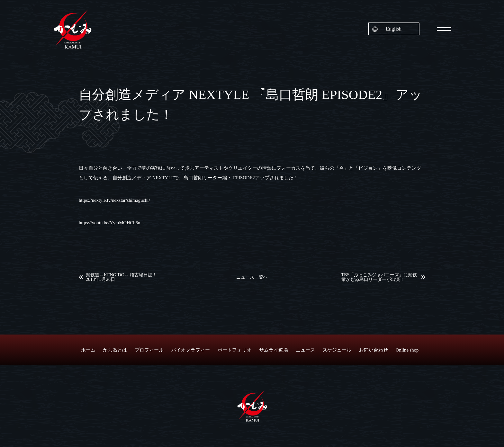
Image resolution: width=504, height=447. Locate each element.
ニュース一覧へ (252, 277)
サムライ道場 (274, 350)
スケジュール (337, 350)
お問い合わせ (373, 350)
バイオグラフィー (191, 350)
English (394, 29)
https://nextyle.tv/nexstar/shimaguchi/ (114, 200)
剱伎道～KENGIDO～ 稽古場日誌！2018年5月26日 (121, 277)
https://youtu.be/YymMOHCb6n (109, 223)
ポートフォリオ (234, 350)
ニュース (305, 350)
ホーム (88, 350)
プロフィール (149, 350)
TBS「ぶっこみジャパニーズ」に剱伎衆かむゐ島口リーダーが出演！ (379, 277)
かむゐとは (115, 350)
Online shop (407, 350)
